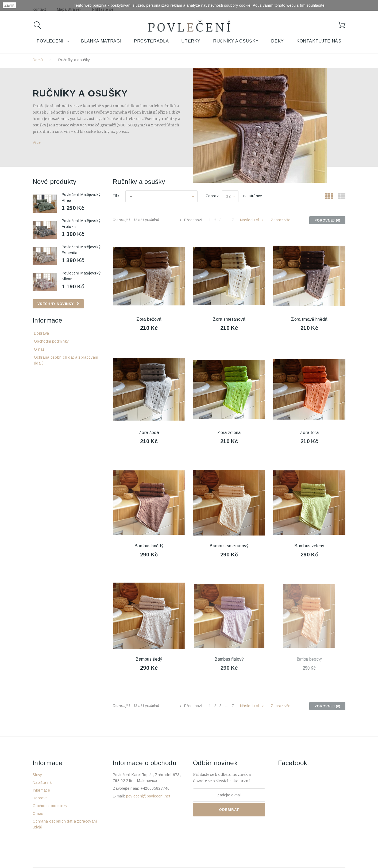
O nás (39, 349)
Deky (277, 41)
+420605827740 (155, 788)
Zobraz (212, 196)
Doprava (41, 333)
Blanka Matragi (101, 41)
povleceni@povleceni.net (148, 796)
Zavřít (9, 5)
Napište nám (44, 782)
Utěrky (191, 41)
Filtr (116, 196)
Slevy (37, 775)
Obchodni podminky (51, 341)
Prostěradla (151, 41)
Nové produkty (54, 182)
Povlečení (50, 41)
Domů (38, 60)
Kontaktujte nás (319, 41)
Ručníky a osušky (236, 41)
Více (37, 142)
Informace (47, 320)
